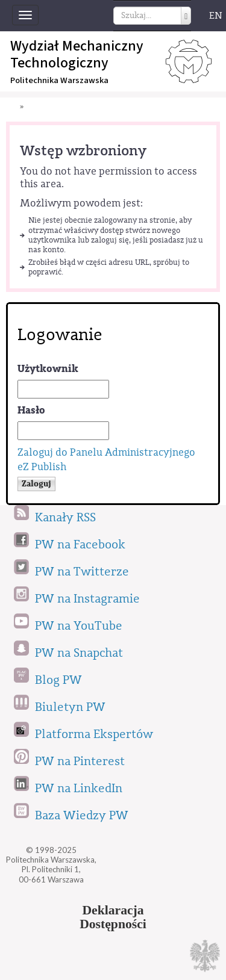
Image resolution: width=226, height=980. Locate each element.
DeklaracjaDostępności (113, 917)
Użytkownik (48, 369)
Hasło (31, 410)
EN (216, 16)
